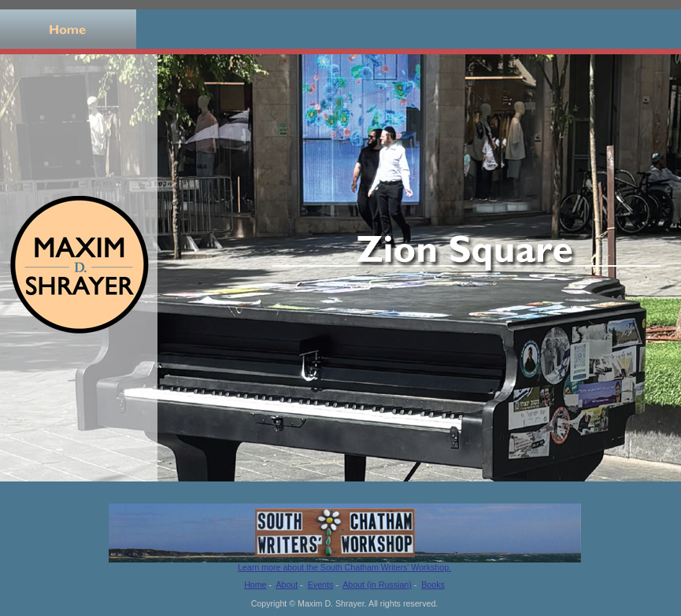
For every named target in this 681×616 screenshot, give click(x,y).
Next (18, 492)
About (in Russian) (377, 585)
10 (651, 492)
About (204, 29)
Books (340, 29)
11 (663, 492)
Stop (38, 492)
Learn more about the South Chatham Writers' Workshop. (345, 563)
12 (675, 492)
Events (477, 29)
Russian (613, 29)
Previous (5, 492)
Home (68, 29)
